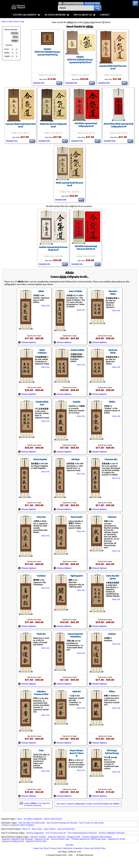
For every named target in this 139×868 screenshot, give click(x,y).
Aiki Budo (75, 459)
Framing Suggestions (35, 833)
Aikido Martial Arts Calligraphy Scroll (53, 125)
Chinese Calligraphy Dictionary (112, 833)
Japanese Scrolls (42, 839)
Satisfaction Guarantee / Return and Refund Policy (84, 848)
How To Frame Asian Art (56, 833)
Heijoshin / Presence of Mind (41, 693)
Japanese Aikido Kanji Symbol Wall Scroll (21, 125)
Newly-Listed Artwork (53, 819)
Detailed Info (39, 83)
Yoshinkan (41, 576)
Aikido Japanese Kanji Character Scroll (69, 184)
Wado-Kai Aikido (113, 352)
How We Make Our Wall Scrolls (31, 823)
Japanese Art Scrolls (117, 839)
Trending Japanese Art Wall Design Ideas (89, 839)
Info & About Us (85, 15)
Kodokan (112, 634)
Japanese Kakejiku (38, 837)
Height (15, 41)
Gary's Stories (50, 829)
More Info (45, 306)
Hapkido (77, 402)
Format (14, 33)
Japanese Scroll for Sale (36, 841)
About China (37, 829)
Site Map (69, 845)
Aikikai (112, 402)
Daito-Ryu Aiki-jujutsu (113, 577)
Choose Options (27, 342)
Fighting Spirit (77, 576)
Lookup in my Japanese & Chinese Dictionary (37, 804)
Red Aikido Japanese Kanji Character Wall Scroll (86, 248)
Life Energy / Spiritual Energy (112, 752)
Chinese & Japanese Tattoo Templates (18, 825)
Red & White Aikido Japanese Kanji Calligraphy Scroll (119, 125)
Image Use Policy (41, 848)
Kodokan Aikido (77, 350)
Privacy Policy (56, 848)
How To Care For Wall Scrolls (91, 823)
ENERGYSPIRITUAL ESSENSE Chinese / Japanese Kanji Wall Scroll (80, 60)
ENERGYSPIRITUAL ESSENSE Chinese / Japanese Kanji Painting (47, 52)
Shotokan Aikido (113, 293)
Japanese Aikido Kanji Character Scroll (113, 67)
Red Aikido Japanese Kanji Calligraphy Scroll (86, 125)
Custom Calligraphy (26, 15)
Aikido (41, 291)
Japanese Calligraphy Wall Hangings (17, 839)
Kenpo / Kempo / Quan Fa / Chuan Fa (77, 753)
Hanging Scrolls (74, 837)
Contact (105, 15)
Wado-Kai (41, 634)
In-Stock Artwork (57, 15)
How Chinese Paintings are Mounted (62, 823)
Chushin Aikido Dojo (42, 403)
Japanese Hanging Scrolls (13, 841)
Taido (41, 751)
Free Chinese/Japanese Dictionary (82, 833)
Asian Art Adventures (66, 829)
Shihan (112, 692)
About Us (26, 829)
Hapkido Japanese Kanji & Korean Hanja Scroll (53, 249)
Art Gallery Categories (33, 819)
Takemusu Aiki (111, 459)
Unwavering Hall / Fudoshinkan (75, 635)
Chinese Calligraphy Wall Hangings (97, 837)
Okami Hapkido (40, 459)
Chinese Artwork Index (60, 839)
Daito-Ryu (41, 517)
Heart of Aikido (75, 291)
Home (19, 819)
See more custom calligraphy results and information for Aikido (88, 804)
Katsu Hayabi (77, 517)
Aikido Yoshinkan (42, 352)
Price (15, 37)
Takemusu (112, 517)
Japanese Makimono (57, 837)
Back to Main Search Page (13, 22)
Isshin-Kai (77, 692)
